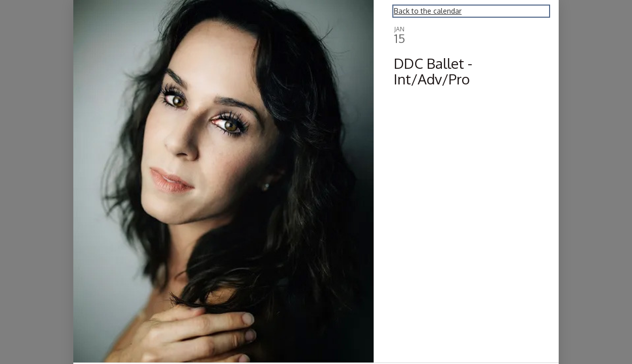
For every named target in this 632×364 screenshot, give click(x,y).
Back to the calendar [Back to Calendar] (428, 11)
